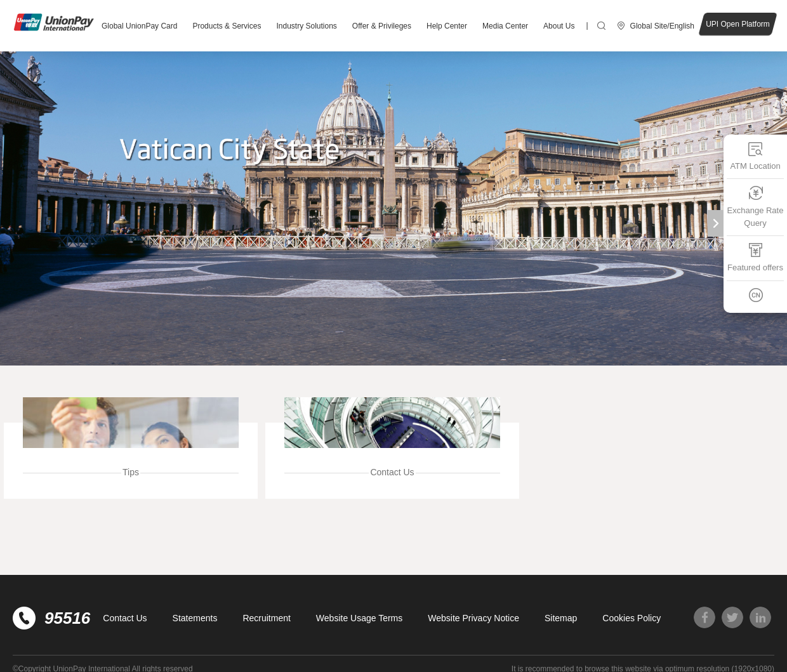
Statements (195, 618)
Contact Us (125, 618)
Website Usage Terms (359, 618)
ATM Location (755, 156)
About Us (559, 26)
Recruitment (266, 618)
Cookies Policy (632, 618)
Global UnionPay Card (139, 26)
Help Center (447, 26)
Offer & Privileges (382, 26)
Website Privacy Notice (473, 618)
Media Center (505, 26)
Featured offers (755, 257)
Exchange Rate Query (756, 207)
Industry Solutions (306, 26)
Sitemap (561, 618)
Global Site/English (662, 26)
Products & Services (227, 26)
